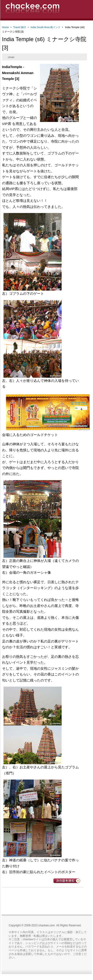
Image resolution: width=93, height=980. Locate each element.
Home (5, 27)
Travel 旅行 (20, 27)
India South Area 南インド (45, 27)
